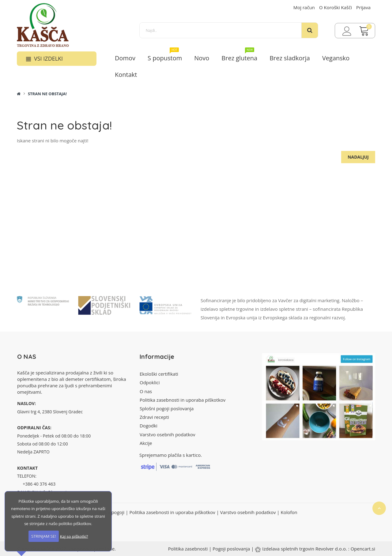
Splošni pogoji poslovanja (167, 408)
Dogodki (149, 426)
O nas (146, 391)
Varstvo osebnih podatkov (168, 434)
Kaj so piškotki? (74, 536)
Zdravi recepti (154, 417)
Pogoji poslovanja (231, 549)
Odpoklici (150, 382)
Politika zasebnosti (188, 549)
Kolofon (289, 512)
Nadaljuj (358, 157)
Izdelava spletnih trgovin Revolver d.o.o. (305, 549)
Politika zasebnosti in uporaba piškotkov (183, 400)
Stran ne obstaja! (47, 94)
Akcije (146, 443)
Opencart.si (363, 549)
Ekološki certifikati (159, 374)
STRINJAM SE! (43, 536)
